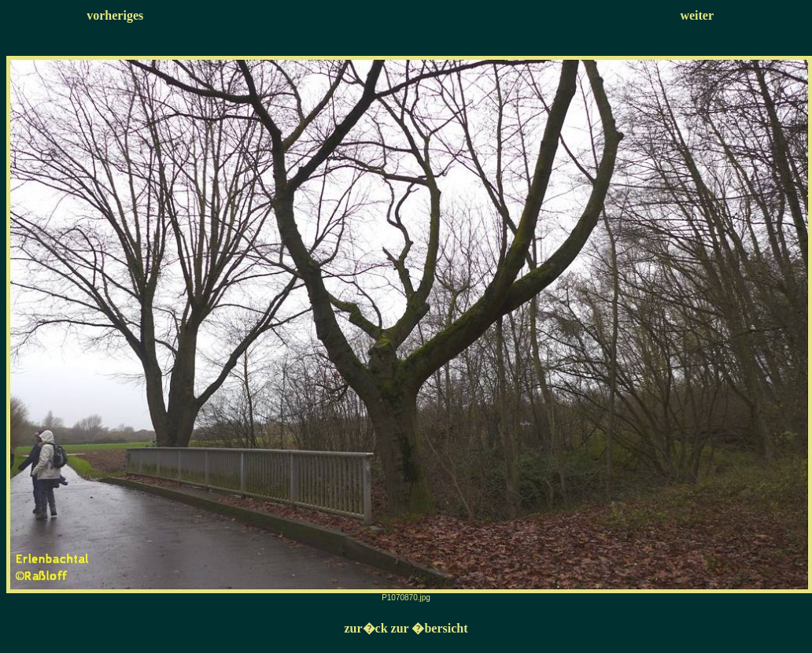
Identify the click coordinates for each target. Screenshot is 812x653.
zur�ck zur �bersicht (406, 628)
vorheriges (115, 15)
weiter (697, 15)
